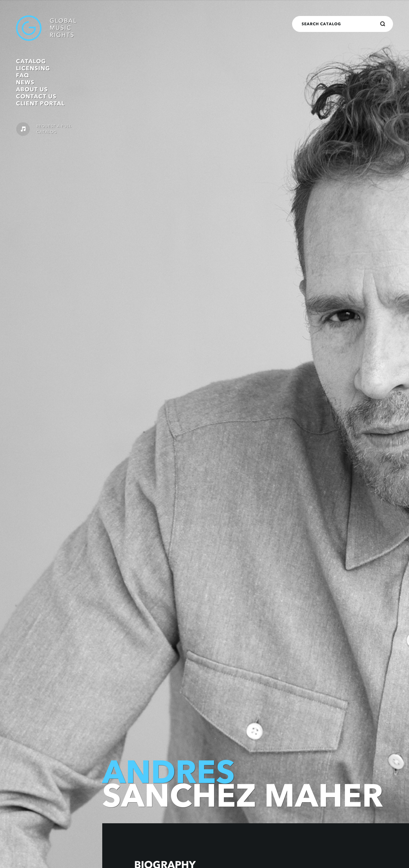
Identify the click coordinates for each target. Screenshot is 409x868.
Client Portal (40, 104)
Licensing (33, 68)
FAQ (23, 75)
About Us (32, 89)
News (25, 82)
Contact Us (36, 96)
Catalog (31, 61)
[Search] (383, 24)
